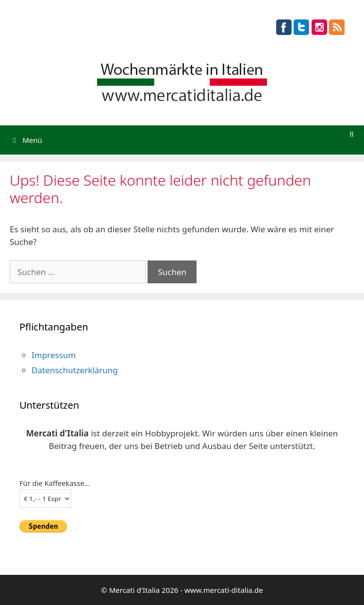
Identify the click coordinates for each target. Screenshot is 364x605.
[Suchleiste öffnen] (352, 134)
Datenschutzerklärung (75, 370)
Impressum (54, 355)
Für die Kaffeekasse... (55, 483)
